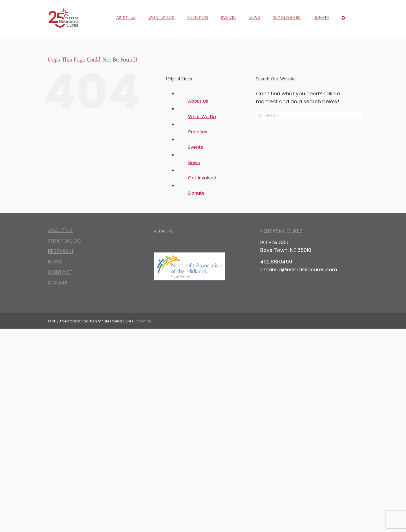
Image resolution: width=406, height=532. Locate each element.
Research (60, 251)
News (194, 163)
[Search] (260, 115)
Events (196, 147)
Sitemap (144, 321)
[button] (344, 16)
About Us (198, 101)
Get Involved (202, 178)
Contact (60, 272)
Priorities (198, 132)
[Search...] (309, 115)
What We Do (202, 117)
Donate (196, 193)
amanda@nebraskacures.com (299, 270)
